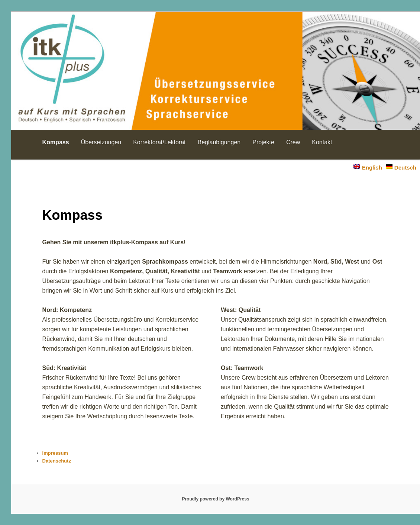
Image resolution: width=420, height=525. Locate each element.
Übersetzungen (101, 142)
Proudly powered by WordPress (215, 499)
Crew (293, 142)
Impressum (55, 453)
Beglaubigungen (219, 142)
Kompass (56, 142)
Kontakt (322, 142)
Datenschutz (57, 461)
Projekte (263, 142)
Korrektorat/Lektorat (159, 142)
